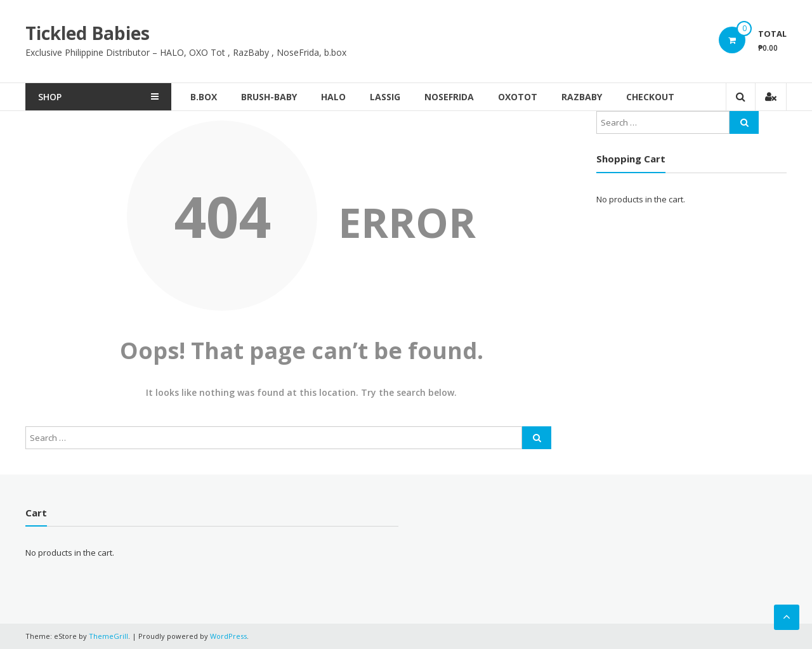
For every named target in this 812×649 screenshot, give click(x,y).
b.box (204, 97)
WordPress (228, 636)
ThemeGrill (108, 636)
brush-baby (269, 97)
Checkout (650, 97)
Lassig (385, 97)
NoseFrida (449, 97)
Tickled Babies (88, 33)
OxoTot (518, 97)
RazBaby (582, 97)
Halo (333, 97)
